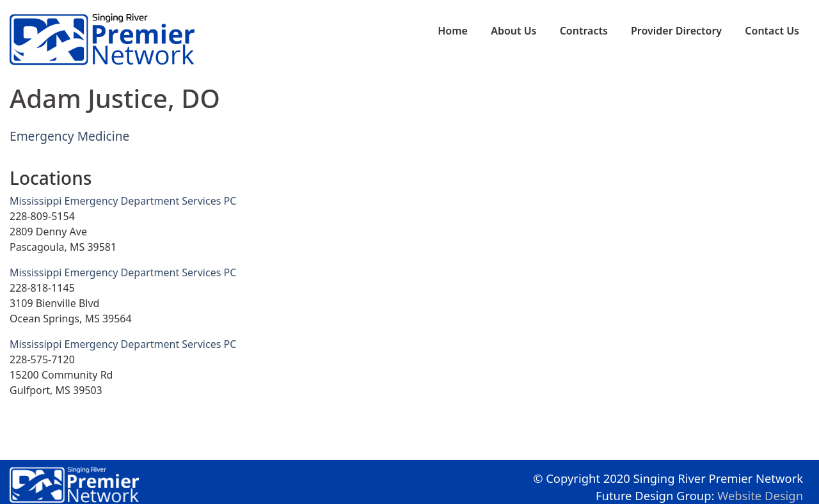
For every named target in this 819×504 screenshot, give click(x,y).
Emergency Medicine (69, 136)
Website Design (760, 495)
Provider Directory (676, 31)
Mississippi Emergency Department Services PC (123, 201)
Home (453, 31)
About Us (513, 31)
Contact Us (772, 31)
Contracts (584, 31)
